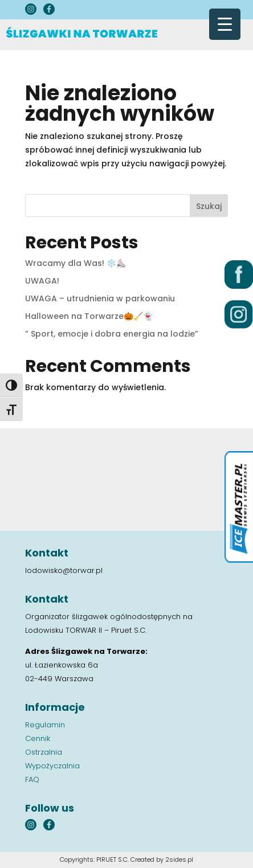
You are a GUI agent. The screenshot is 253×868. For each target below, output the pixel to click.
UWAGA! (42, 281)
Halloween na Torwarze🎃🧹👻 (89, 316)
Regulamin (45, 725)
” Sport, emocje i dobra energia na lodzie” (112, 334)
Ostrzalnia (44, 752)
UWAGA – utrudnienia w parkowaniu (100, 298)
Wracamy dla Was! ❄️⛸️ (76, 263)
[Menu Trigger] (225, 24)
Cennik (38, 738)
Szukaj (209, 206)
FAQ (32, 779)
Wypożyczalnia (52, 766)
